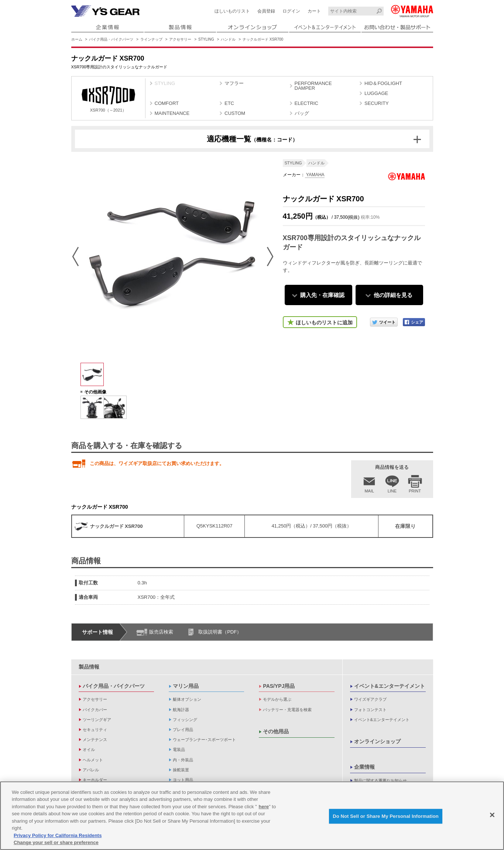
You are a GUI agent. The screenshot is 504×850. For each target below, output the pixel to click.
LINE (392, 491)
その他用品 (276, 731)
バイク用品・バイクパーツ (111, 39)
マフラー (234, 83)
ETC (229, 103)
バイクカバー (95, 710)
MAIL (369, 491)
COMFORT (167, 103)
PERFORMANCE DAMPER (313, 86)
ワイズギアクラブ (370, 699)
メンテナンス (95, 740)
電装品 (179, 750)
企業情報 (364, 767)
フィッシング (185, 720)
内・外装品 (183, 760)
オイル (89, 750)
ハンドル (228, 39)
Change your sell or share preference (56, 844)
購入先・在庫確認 (322, 295)
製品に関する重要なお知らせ (380, 781)
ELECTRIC (306, 103)
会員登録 (266, 11)
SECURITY (377, 103)
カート (314, 11)
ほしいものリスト (232, 11)
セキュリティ (95, 730)
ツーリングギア (97, 720)
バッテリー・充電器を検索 (287, 710)
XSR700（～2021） (108, 99)
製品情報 (89, 667)
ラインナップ (151, 39)
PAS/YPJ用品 (279, 686)
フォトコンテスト (370, 710)
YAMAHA (315, 175)
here (264, 808)
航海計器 (181, 710)
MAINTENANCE (172, 113)
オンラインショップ (377, 741)
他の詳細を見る (393, 295)
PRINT (415, 491)
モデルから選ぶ (277, 699)
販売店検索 (161, 632)
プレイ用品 (183, 730)
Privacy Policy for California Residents (58, 837)
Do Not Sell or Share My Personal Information (386, 817)
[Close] (492, 816)
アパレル (91, 770)
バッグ (302, 113)
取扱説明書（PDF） (220, 632)
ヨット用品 (183, 780)
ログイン (291, 11)
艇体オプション (187, 699)
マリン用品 (186, 686)
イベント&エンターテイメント (390, 686)
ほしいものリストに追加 (324, 322)
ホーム (77, 39)
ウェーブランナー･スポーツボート (204, 740)
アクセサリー (180, 39)
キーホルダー (95, 780)
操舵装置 (181, 770)
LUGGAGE (376, 93)
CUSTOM (235, 113)
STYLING (206, 39)
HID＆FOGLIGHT (383, 83)
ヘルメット (93, 760)
